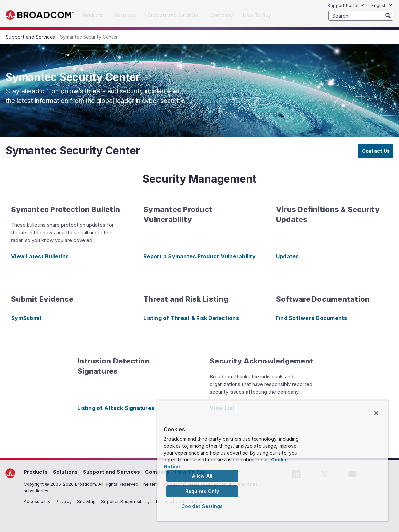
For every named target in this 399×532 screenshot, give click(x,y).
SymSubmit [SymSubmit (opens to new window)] (26, 318)
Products (36, 472)
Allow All (202, 476)
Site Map (86, 501)
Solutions (65, 472)
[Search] (388, 15)
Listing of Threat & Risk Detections (191, 318)
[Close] (376, 413)
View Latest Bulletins (40, 256)
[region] (273, 461)
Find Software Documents (312, 318)
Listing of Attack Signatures (116, 408)
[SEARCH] (361, 16)
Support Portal (346, 5)
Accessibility (37, 501)
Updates (287, 256)
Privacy (64, 501)
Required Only (202, 491)
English (382, 5)
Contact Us (376, 151)
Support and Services (111, 472)
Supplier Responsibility (125, 501)
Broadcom (40, 15)
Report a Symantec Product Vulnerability (199, 256)
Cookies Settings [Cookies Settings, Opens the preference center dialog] (202, 506)
